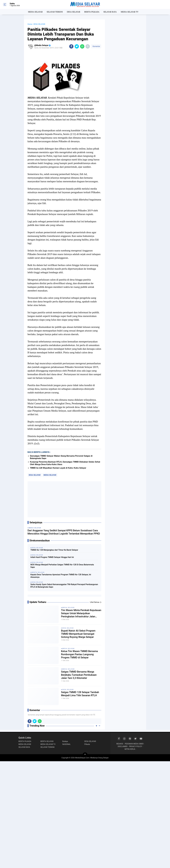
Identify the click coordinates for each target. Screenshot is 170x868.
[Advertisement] (64, 499)
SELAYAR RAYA (110, 12)
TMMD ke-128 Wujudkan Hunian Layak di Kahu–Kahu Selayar (58, 468)
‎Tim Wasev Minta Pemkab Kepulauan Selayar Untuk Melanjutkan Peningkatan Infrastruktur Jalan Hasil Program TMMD (81, 613)
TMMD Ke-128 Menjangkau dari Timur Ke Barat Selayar (54, 550)
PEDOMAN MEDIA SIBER (134, 744)
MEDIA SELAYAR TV (130, 12)
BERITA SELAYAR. (47, 741)
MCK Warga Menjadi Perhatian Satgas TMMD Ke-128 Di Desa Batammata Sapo (62, 566)
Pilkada (87, 744)
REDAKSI (120, 744)
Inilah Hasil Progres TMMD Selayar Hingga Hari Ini (52, 557)
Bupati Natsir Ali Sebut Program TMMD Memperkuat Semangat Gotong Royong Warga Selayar (78, 634)
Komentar (96, 46)
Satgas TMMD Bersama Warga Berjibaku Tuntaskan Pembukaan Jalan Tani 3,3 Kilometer (79, 675)
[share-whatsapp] (82, 46)
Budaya (65, 741)
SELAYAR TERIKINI (47, 747)
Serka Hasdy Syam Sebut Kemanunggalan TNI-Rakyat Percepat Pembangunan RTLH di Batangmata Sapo (64, 586)
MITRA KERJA (130, 749)
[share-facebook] (71, 46)
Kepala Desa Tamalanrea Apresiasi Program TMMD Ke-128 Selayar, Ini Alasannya (61, 576)
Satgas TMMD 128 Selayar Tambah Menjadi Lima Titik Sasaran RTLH (80, 694)
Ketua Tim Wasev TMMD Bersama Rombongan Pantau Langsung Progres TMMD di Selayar (79, 654)
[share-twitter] (77, 46)
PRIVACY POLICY (136, 746)
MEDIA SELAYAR (35, 12)
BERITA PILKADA (92, 12)
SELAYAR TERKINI (55, 12)
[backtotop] (85, 755)
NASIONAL (67, 744)
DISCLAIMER (123, 746)
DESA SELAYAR (74, 12)
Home (30, 24)
